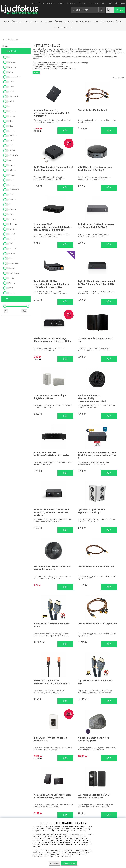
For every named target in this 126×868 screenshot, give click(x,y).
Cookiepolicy (51, 856)
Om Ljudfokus (38, 3)
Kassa (119, 10)
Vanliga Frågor (104, 802)
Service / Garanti (104, 817)
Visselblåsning (104, 796)
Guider (104, 3)
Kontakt (61, 3)
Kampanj (68, 28)
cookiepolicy (81, 831)
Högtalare (28, 21)
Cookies (104, 811)
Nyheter (83, 3)
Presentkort (94, 3)
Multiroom (69, 21)
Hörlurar (58, 21)
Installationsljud (83, 21)
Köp (86, 130)
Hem (3, 40)
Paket (7, 21)
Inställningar (54, 863)
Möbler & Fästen (107, 21)
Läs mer (36, 72)
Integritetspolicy (104, 808)
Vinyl (37, 21)
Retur (104, 814)
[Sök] (88, 10)
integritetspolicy (44, 852)
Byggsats (59, 28)
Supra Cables (63, 722)
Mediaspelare (47, 21)
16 (82, 664)
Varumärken (72, 3)
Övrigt (119, 21)
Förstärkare (16, 21)
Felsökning (51, 3)
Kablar (95, 21)
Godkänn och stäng (69, 863)
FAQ (111, 3)
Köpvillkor (104, 799)
